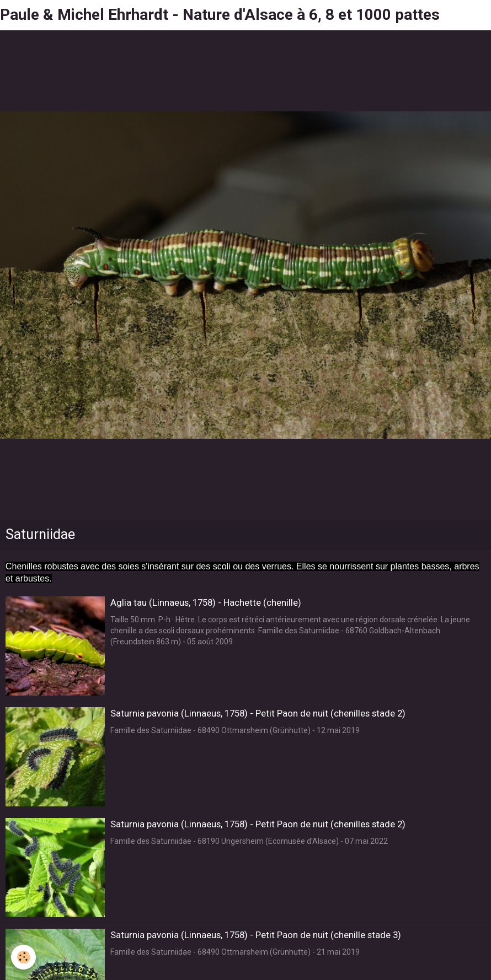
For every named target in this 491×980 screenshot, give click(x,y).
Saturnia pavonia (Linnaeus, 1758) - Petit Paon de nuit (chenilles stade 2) (258, 713)
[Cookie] (23, 957)
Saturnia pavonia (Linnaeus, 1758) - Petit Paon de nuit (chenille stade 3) (256, 935)
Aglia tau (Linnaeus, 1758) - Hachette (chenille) (206, 602)
